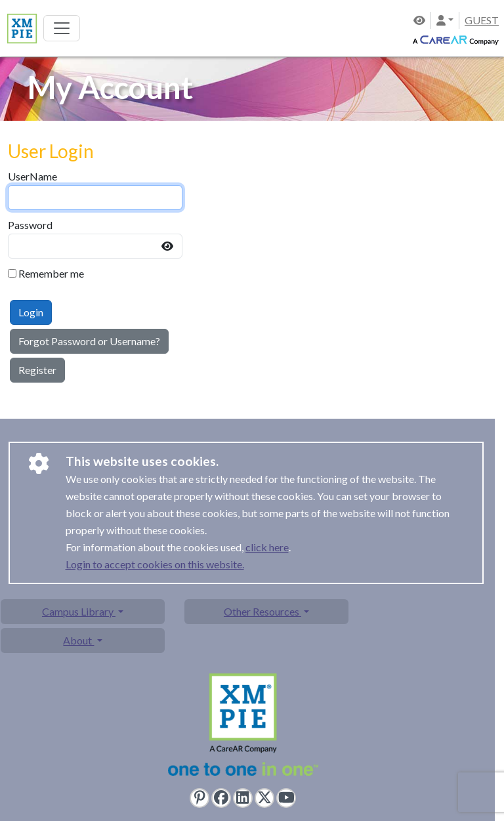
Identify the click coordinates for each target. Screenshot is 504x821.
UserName (32, 176)
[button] (445, 20)
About (78, 640)
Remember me (51, 273)
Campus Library (79, 611)
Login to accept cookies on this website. (155, 564)
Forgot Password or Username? (89, 341)
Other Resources (262, 611)
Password (30, 225)
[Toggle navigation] (62, 28)
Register (37, 370)
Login (31, 312)
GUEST (482, 20)
